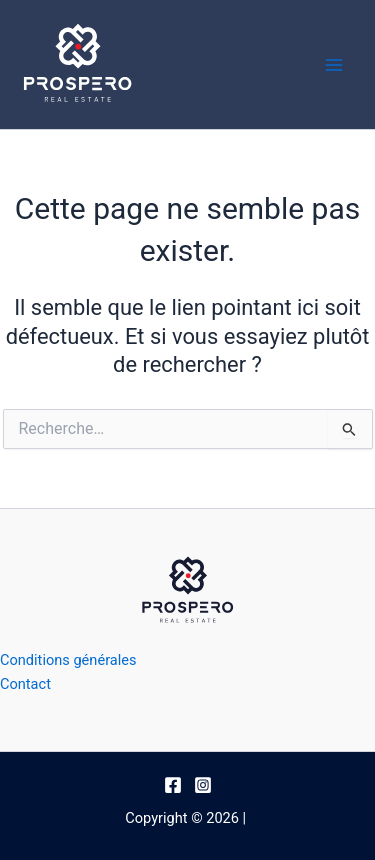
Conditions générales (68, 660)
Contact (25, 684)
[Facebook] (173, 785)
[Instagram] (203, 785)
